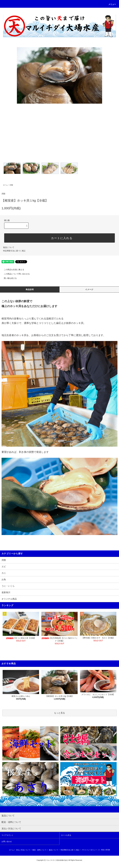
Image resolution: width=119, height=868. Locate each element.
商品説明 (30, 289)
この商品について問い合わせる (15, 274)
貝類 (11, 185)
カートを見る (66, 835)
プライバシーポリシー (89, 850)
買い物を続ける (8, 278)
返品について (9, 247)
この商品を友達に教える (12, 270)
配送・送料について (40, 850)
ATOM (108, 850)
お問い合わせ (7, 841)
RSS (103, 850)
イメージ (89, 289)
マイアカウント (8, 835)
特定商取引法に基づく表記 (14, 251)
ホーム (5, 185)
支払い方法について (23, 850)
